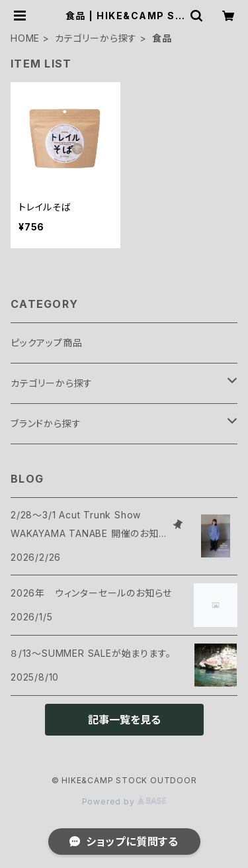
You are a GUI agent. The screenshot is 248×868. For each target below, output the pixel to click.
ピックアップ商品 (46, 343)
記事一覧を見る (124, 720)
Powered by (124, 801)
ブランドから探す (46, 423)
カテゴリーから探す (96, 38)
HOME (25, 38)
